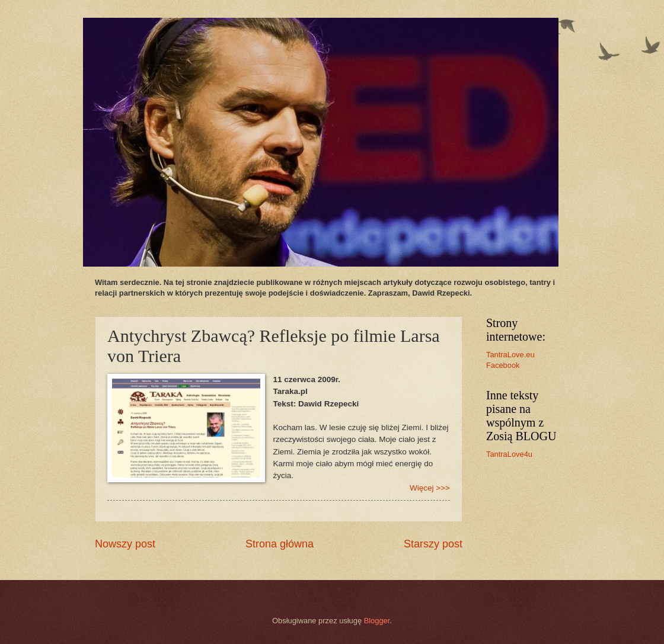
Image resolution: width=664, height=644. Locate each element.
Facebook (503, 365)
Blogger (377, 621)
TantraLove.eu (510, 355)
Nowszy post (125, 544)
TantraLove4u (509, 454)
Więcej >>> (430, 488)
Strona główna (280, 544)
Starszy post (433, 544)
